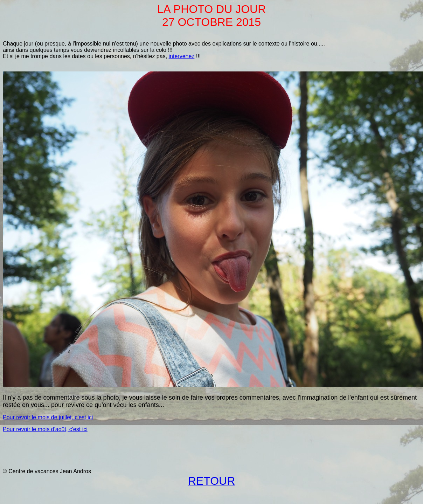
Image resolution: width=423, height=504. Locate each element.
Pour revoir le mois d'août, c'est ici (45, 429)
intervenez (182, 56)
